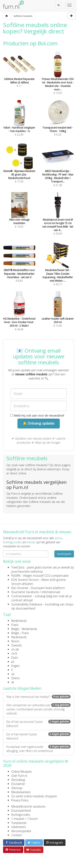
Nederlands (19, 621)
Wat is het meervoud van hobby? (38, 697)
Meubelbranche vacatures (28, 806)
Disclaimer (18, 784)
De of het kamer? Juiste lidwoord (38, 736)
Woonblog (18, 780)
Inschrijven (64, 554)
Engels (16, 666)
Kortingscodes (21, 815)
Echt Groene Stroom (25, 580)
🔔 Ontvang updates (39, 423)
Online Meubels (22, 772)
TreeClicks (18, 567)
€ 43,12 (58, 270)
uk (13, 674)
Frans (15, 625)
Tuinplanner (19, 823)
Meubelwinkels (21, 792)
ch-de (15, 649)
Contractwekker (22, 596)
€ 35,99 (58, 219)
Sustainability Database (27, 604)
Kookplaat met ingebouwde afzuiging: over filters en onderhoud (38, 749)
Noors (15, 641)
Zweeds (17, 645)
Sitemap (17, 788)
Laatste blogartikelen (22, 688)
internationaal (51, 592)
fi (12, 670)
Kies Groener (20, 588)
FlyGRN (16, 576)
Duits (15, 658)
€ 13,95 (58, 79)
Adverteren (18, 827)
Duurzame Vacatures (25, 592)
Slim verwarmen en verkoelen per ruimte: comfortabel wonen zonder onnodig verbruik (38, 709)
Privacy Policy (20, 800)
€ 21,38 (58, 171)
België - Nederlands (24, 629)
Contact (17, 835)
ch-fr (14, 653)
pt (13, 662)
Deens (16, 678)
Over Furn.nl (19, 776)
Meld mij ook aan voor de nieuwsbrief (37, 415)
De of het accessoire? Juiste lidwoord (38, 724)
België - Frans (20, 633)
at (13, 682)
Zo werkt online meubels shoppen (34, 796)
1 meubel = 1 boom (25, 819)
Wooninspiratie (21, 831)
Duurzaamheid (21, 810)
